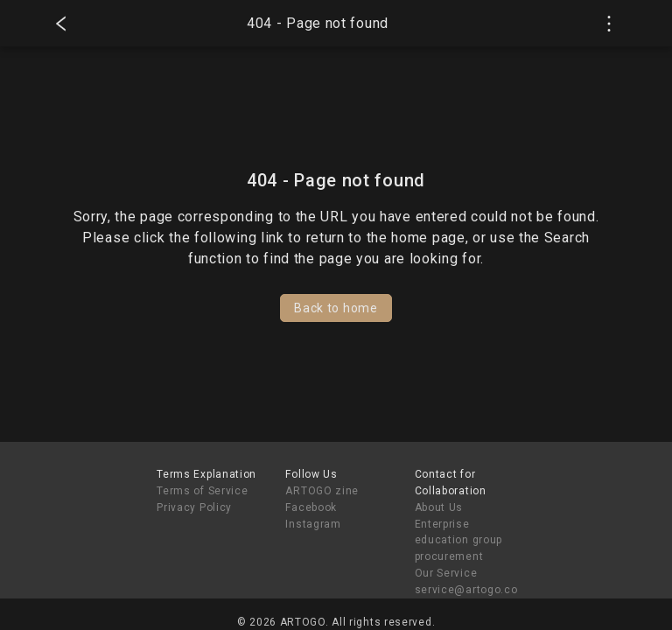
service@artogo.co (466, 590)
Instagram (313, 524)
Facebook (311, 507)
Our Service (446, 573)
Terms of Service (202, 491)
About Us (439, 507)
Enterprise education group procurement (459, 541)
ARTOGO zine (322, 491)
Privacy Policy (194, 507)
